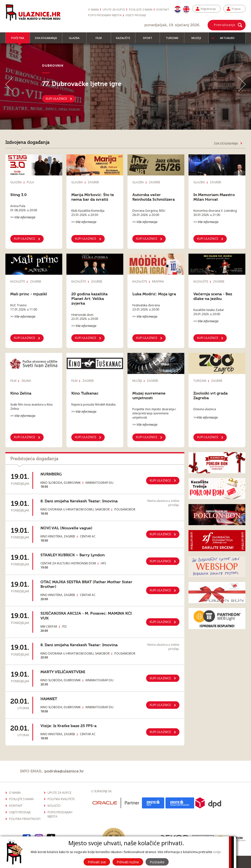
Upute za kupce (114, 9)
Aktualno (227, 38)
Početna (18, 40)
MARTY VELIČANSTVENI (63, 672)
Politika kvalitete (61, 799)
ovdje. (217, 852)
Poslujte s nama (141, 9)
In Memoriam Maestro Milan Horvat (214, 197)
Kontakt (163, 9)
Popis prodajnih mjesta (105, 15)
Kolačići (54, 806)
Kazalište (125, 40)
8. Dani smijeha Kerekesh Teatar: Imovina (79, 501)
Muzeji (198, 40)
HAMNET (49, 699)
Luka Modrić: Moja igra (154, 294)
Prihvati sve (97, 862)
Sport (150, 40)
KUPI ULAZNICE (56, 98)
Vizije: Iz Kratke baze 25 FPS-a (69, 726)
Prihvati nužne (128, 862)
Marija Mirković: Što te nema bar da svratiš (93, 197)
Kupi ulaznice (25, 338)
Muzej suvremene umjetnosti (149, 396)
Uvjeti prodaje (136, 15)
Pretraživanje (225, 25)
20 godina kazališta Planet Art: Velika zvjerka (89, 299)
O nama (93, 9)
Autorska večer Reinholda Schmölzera (154, 197)
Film (101, 40)
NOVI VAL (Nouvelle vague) (66, 528)
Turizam (174, 40)
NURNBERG (51, 474)
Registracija (208, 9)
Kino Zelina (21, 393)
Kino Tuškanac (85, 393)
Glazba (76, 40)
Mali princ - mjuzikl (29, 294)
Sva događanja (48, 40)
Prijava (236, 9)
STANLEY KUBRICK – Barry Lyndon (73, 555)
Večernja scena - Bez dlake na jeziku (213, 296)
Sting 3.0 (19, 195)
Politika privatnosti (25, 819)
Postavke (157, 862)
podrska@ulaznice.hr (64, 771)
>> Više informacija (23, 217)
